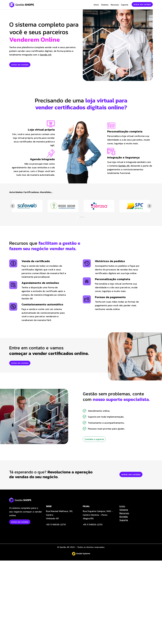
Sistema (105, 5)
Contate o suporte (94, 439)
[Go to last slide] (13, 206)
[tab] (78, 217)
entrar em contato (142, 4)
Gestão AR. (46, 55)
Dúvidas (124, 517)
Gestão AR (124, 166)
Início (96, 5)
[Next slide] (149, 206)
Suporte (125, 5)
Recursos (115, 5)
